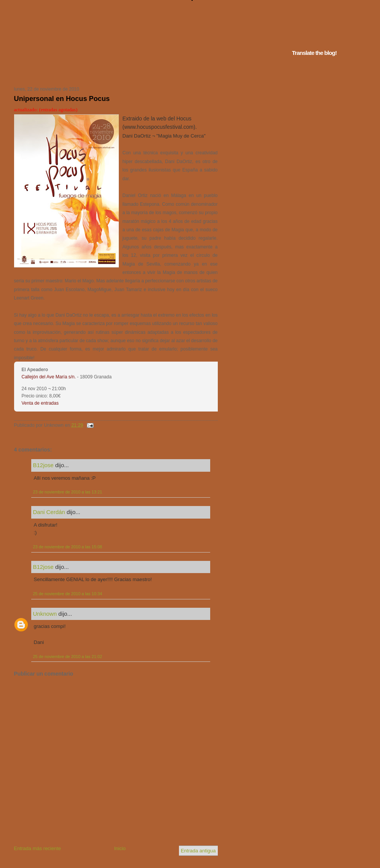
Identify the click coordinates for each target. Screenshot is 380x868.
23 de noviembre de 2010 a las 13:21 (68, 492)
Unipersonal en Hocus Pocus (62, 99)
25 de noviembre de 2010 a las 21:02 (68, 657)
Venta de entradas (40, 403)
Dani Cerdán (49, 512)
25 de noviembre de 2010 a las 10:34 (68, 594)
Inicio (120, 848)
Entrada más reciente (38, 848)
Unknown (45, 614)
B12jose (43, 465)
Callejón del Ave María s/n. (49, 377)
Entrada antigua (198, 851)
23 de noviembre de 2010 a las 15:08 (68, 547)
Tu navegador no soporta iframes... (114, 72)
